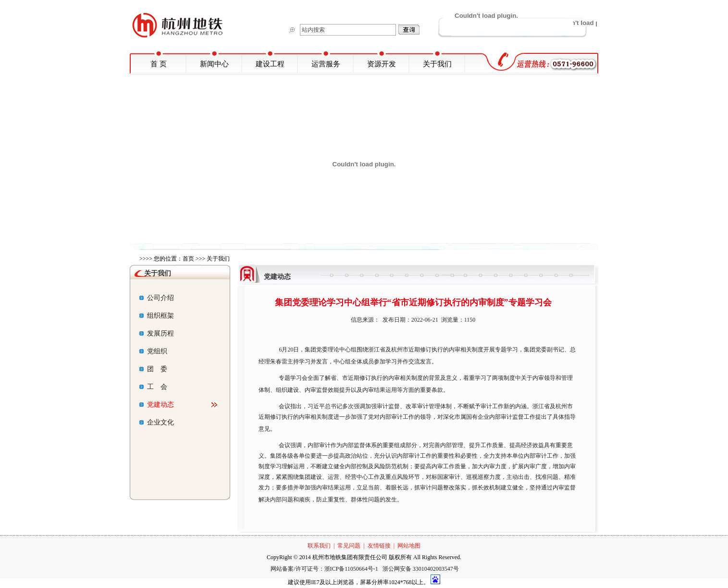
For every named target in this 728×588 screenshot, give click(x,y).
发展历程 (157, 333)
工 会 (153, 387)
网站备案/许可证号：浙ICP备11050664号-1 (325, 569)
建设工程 (270, 64)
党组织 (153, 351)
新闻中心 (214, 64)
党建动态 (157, 405)
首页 (188, 259)
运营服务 (326, 64)
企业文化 (157, 422)
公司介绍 (157, 298)
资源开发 (382, 64)
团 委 (153, 369)
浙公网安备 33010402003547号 (421, 569)
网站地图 (409, 546)
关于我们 (437, 64)
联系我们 (319, 546)
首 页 (159, 64)
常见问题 (349, 546)
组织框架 (157, 316)
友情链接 (379, 546)
